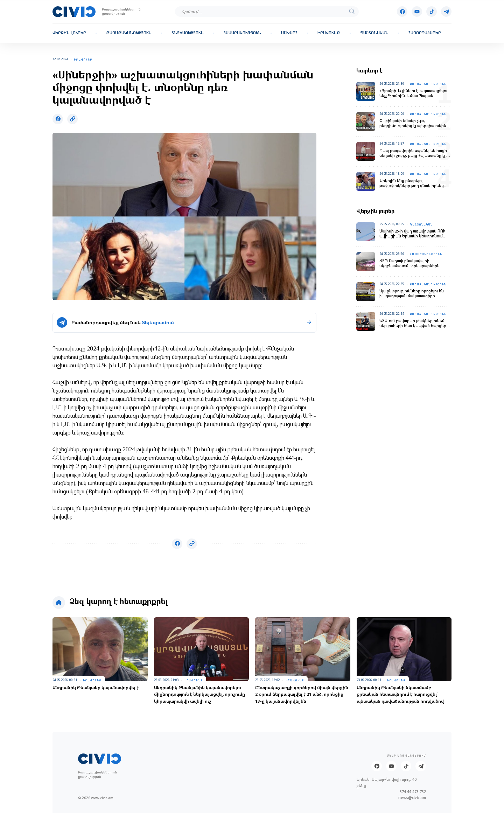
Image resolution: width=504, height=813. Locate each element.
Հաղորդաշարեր (425, 33)
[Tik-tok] (432, 12)
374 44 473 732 (413, 792)
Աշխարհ (289, 33)
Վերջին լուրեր (69, 33)
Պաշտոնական (374, 33)
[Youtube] (417, 12)
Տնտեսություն (188, 33)
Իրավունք (329, 33)
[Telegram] (446, 12)
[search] (352, 12)
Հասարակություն (242, 33)
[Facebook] (402, 12)
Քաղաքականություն (129, 33)
